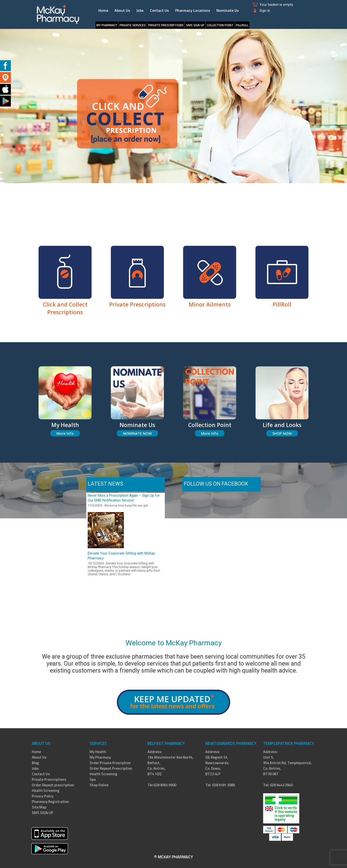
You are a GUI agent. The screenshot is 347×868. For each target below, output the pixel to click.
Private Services (133, 25)
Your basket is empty (276, 5)
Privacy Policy (43, 796)
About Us (122, 10)
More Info (65, 433)
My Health (98, 752)
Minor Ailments (210, 300)
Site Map (39, 807)
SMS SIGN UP (195, 25)
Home (103, 10)
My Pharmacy (107, 25)
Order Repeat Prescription (111, 768)
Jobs (140, 10)
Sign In (265, 11)
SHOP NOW (282, 433)
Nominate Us (228, 10)
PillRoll (242, 25)
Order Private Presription (110, 763)
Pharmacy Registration (50, 802)
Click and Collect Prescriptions (65, 304)
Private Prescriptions (166, 25)
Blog (35, 763)
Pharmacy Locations (193, 10)
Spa (93, 779)
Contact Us (159, 10)
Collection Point (220, 25)
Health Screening (46, 791)
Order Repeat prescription (53, 785)
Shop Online (99, 785)
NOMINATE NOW (137, 433)
